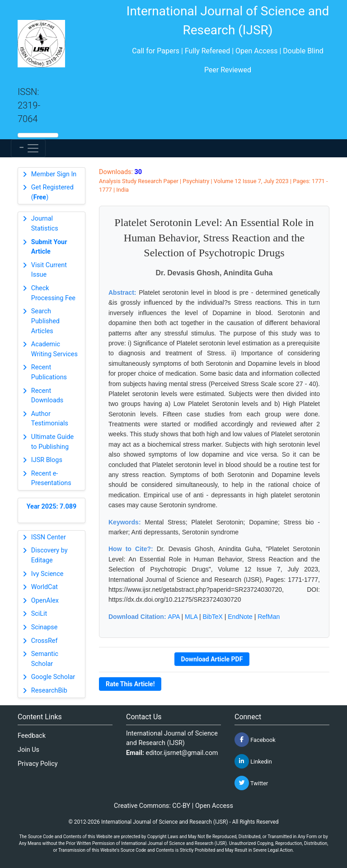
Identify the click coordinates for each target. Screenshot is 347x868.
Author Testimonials (50, 419)
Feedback (32, 736)
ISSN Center (49, 537)
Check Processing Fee (53, 293)
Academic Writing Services (54, 349)
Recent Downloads (47, 396)
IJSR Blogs (47, 460)
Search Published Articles (45, 321)
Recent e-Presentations (51, 479)
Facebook (255, 740)
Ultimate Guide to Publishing (52, 442)
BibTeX (213, 617)
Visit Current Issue (49, 270)
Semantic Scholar (45, 659)
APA (173, 617)
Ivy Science (47, 574)
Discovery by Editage (49, 555)
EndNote (240, 617)
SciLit (39, 614)
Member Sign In (54, 174)
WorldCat (45, 587)
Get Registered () (52, 192)
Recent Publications (49, 372)
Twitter (251, 783)
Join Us (28, 750)
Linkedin (253, 761)
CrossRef (45, 641)
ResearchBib (49, 691)
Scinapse (45, 627)
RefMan (269, 617)
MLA (191, 617)
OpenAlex (45, 601)
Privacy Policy (38, 764)
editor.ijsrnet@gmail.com (182, 753)
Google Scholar (53, 677)
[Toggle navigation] (28, 148)
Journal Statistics (45, 224)
